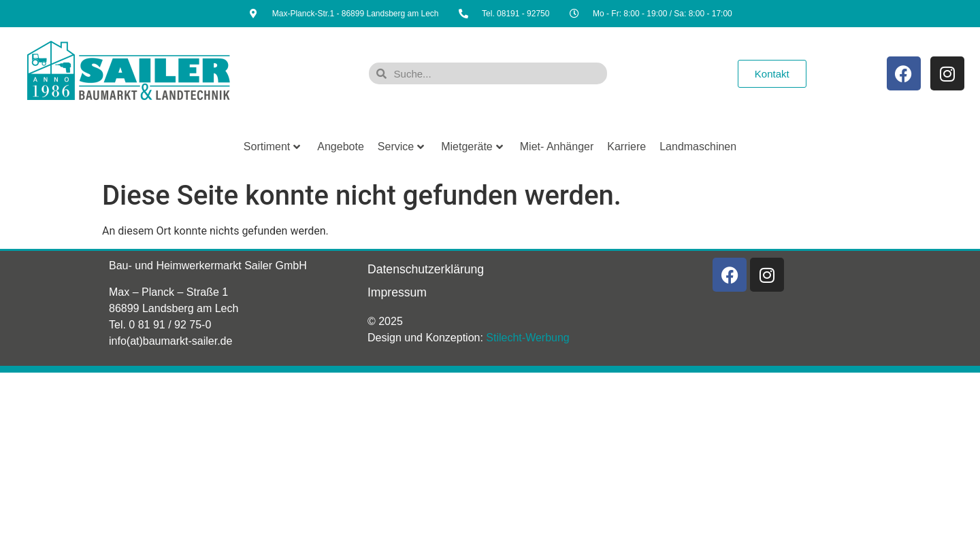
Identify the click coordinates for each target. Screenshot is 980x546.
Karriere (626, 147)
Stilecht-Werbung (527, 338)
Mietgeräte (472, 147)
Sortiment (272, 147)
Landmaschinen (698, 147)
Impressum (397, 292)
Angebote (341, 147)
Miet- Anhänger (557, 147)
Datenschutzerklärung (426, 269)
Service (401, 147)
